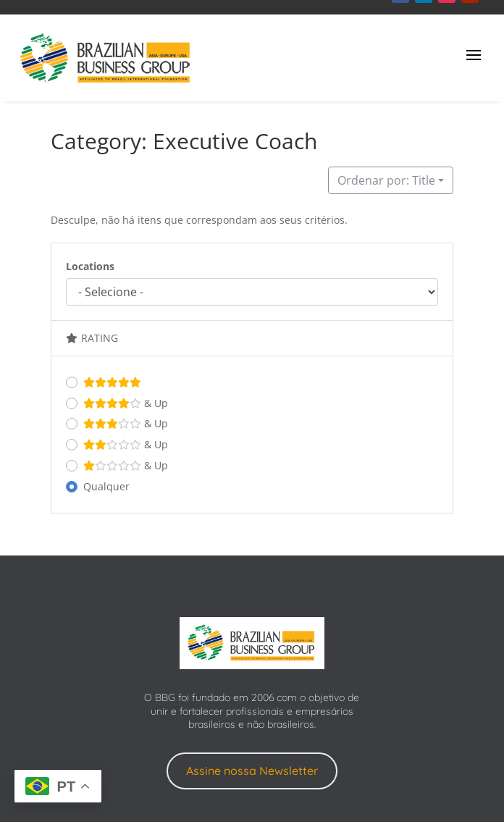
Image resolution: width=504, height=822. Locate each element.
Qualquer (106, 486)
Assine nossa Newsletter (252, 771)
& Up (126, 404)
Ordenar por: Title (386, 180)
